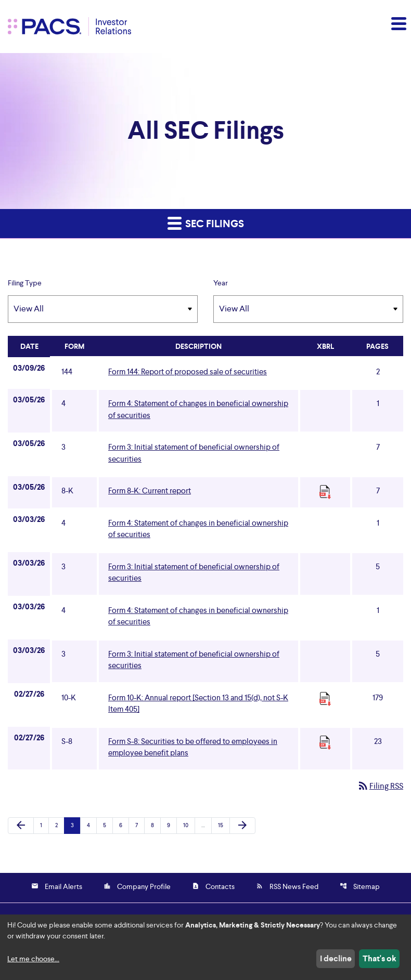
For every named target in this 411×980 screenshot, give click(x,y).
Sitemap (360, 886)
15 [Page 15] (223, 825)
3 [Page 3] (75, 825)
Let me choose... (33, 959)
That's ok (380, 958)
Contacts (213, 886)
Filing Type (25, 283)
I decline (336, 958)
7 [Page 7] (140, 825)
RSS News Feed (287, 886)
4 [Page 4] (92, 825)
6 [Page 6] (124, 825)
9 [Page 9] (172, 825)
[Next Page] (242, 826)
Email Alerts (57, 886)
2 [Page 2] (60, 825)
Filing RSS (380, 786)
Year (221, 283)
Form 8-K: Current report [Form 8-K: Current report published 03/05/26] (150, 491)
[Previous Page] (21, 826)
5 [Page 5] (108, 825)
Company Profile (137, 886)
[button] (398, 23)
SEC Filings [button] (206, 223)
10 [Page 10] (189, 825)
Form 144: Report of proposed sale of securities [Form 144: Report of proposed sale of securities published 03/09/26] (188, 371)
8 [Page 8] (156, 825)
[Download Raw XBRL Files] (325, 492)
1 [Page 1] (44, 825)
